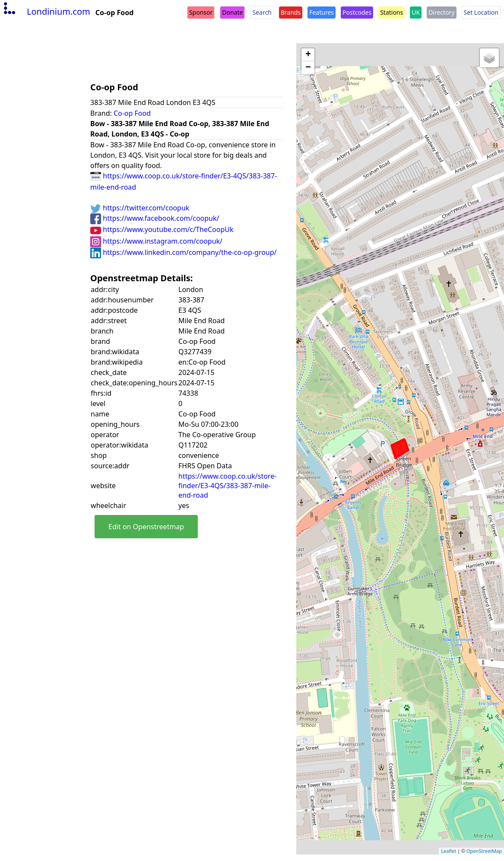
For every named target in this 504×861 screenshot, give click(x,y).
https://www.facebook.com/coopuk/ (155, 218)
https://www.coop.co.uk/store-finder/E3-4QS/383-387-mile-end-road (227, 486)
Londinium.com (46, 11)
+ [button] (308, 55)
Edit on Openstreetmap (146, 527)
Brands (291, 12)
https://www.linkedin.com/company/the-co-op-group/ (183, 252)
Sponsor (201, 12)
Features (322, 12)
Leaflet (449, 851)
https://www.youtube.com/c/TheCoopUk (162, 229)
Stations (391, 12)
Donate (232, 12)
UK (416, 12)
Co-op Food (132, 113)
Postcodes (357, 12)
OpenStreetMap (484, 851)
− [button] (308, 68)
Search (262, 12)
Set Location (481, 12)
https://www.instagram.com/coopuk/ (156, 241)
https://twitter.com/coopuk (140, 208)
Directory (441, 12)
